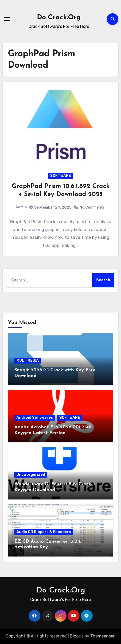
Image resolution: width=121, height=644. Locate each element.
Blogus (77, 636)
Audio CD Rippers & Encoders (44, 532)
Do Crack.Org (59, 18)
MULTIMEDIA (28, 361)
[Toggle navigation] (7, 19)
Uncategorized (31, 475)
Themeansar (102, 636)
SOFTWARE (60, 176)
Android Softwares (35, 418)
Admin (21, 207)
